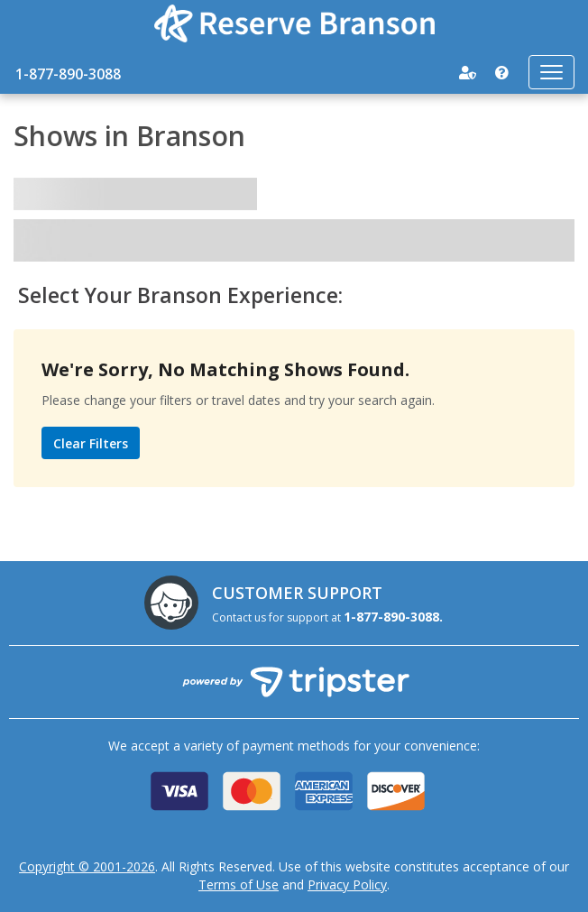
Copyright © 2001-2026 (87, 866)
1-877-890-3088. (393, 617)
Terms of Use (239, 884)
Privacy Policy (347, 884)
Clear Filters (91, 443)
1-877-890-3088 (68, 74)
